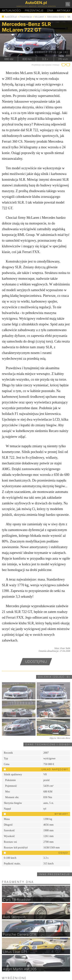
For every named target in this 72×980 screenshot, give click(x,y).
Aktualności (11, 10)
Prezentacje (34, 10)
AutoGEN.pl (11, 17)
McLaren (39, 17)
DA (50, 10)
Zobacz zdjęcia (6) (52, 52)
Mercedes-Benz (56, 17)
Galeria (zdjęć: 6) (54, 677)
